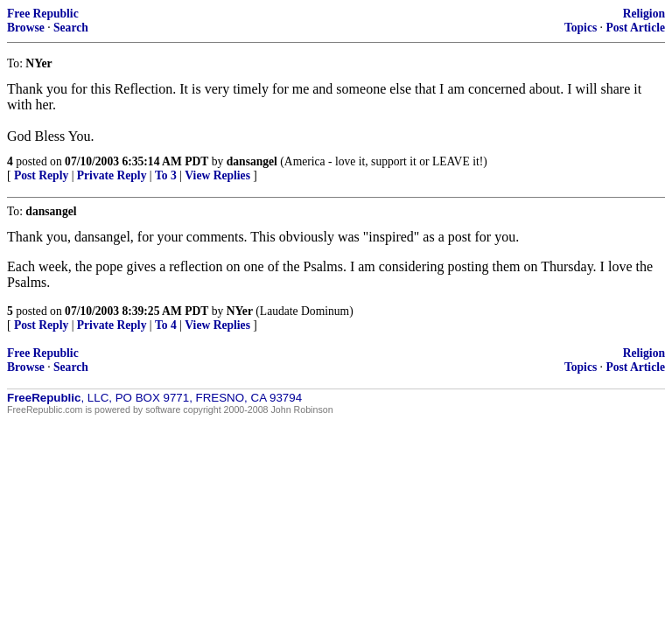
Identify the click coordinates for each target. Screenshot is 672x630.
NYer (240, 311)
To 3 (166, 175)
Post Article (635, 28)
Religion (644, 14)
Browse (26, 28)
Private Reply (112, 175)
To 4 (166, 325)
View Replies (217, 175)
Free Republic (43, 14)
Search (71, 28)
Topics (581, 28)
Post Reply (41, 175)
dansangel (252, 161)
